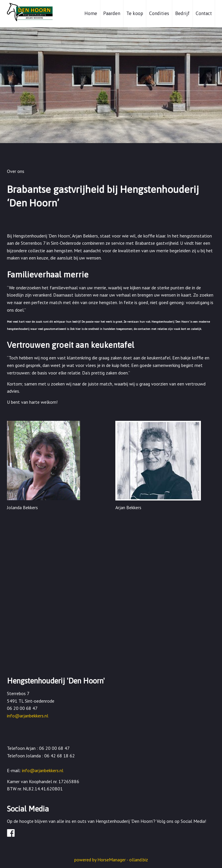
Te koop (135, 13)
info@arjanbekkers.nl (28, 716)
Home (91, 13)
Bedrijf (182, 13)
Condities (159, 13)
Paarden (112, 13)
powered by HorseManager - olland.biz (111, 860)
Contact (204, 13)
